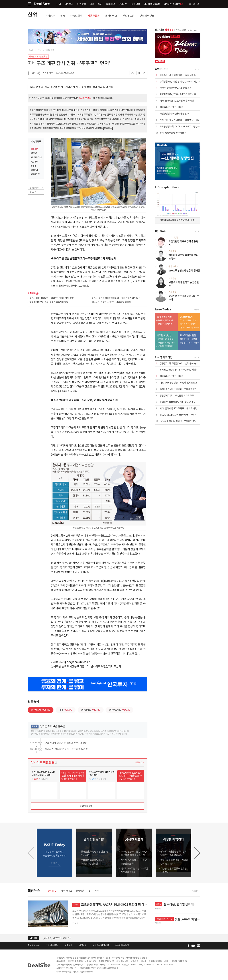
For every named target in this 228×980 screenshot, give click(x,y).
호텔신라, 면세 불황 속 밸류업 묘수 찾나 (167, 346)
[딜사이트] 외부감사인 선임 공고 (57, 938)
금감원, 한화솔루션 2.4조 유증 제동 (175, 88)
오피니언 (123, 4)
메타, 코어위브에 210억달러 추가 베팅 (177, 101)
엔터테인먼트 (147, 16)
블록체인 (110, 4)
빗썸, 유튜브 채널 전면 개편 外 (173, 133)
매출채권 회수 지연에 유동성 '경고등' (189, 339)
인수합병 (81, 4)
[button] (197, 853)
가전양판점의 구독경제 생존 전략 (174, 114)
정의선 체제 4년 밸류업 (38, 56)
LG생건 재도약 (186, 317)
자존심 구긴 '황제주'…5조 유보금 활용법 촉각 (189, 324)
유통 (63, 16)
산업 (59, 4)
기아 (66, 710)
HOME (30, 50)
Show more (88, 806)
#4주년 (34, 153)
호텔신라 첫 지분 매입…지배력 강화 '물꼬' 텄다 (167, 343)
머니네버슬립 (152, 4)
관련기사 (32, 293)
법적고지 (83, 945)
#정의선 (34, 149)
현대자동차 (41, 710)
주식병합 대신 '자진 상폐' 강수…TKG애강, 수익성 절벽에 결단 (187, 82)
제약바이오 (111, 16)
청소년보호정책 (122, 945)
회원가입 (139, 762)
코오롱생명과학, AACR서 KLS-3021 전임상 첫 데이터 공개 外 (187, 127)
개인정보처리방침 (101, 945)
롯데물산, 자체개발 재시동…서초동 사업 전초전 (167, 324)
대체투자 (69, 4)
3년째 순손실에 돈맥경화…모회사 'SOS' (178, 389)
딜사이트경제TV (173, 4)
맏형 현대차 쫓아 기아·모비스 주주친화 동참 (49, 303)
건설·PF (98, 891)
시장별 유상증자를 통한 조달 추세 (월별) (178, 220)
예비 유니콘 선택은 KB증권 (172, 107)
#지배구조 (35, 175)
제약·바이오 (66, 891)
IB (89, 891)
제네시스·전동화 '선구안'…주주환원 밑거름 (111, 303)
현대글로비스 (120, 710)
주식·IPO (52, 891)
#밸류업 (34, 170)
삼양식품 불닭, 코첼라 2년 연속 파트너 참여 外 (180, 94)
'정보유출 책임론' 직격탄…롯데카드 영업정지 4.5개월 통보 (186, 421)
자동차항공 (94, 16)
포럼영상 (135, 4)
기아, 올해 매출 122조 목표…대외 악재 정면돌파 (181, 409)
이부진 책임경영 (164, 336)
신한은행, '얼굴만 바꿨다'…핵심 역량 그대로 (180, 120)
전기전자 (50, 16)
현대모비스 (91, 710)
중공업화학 (76, 16)
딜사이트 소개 (34, 945)
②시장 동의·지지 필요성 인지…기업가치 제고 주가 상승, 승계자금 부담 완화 (72, 87)
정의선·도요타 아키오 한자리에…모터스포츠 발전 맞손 (116, 298)
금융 (92, 4)
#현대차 (34, 162)
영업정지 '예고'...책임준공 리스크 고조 (189, 343)
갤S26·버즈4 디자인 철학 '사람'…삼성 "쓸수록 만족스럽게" (186, 415)
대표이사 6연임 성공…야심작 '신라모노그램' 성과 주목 (167, 339)
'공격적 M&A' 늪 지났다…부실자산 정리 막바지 (189, 328)
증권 (100, 4)
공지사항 (34, 938)
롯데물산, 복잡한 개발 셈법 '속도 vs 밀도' (167, 321)
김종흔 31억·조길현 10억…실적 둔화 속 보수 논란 (182, 75)
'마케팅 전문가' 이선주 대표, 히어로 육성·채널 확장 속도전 (189, 321)
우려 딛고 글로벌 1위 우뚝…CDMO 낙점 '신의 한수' (183, 370)
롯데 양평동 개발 (164, 317)
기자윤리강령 (52, 945)
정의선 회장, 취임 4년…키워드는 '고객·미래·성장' (52, 298)
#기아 (33, 166)
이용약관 (68, 945)
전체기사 (195, 891)
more (37, 293)
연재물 (35, 726)
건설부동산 (128, 16)
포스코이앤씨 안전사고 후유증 (189, 336)
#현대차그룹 (36, 158)
